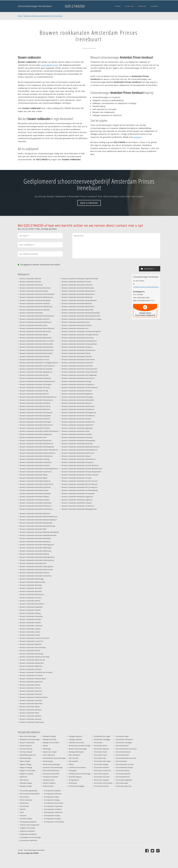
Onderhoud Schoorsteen (77, 767)
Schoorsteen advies (101, 746)
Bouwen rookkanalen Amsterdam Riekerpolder (78, 400)
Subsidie (23, 809)
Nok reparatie (73, 761)
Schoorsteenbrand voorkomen (126, 749)
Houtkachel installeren (51, 777)
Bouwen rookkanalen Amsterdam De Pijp (34, 391)
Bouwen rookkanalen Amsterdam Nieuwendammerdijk (81, 313)
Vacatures (23, 815)
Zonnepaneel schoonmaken (54, 803)
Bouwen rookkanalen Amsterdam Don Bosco (35, 406)
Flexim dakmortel (49, 755)
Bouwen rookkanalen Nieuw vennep (32, 660)
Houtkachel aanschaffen (51, 774)
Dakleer (45, 746)
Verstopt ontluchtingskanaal (29, 825)
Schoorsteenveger (122, 783)
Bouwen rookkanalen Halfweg (30, 613)
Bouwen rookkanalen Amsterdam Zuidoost (35, 573)
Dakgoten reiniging (26, 774)
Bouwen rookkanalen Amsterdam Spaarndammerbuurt (81, 447)
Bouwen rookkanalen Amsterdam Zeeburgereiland (37, 557)
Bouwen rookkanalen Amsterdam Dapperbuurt (36, 372)
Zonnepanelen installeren (53, 809)
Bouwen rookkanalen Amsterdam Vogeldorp (77, 500)
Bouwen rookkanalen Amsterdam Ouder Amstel (78, 359)
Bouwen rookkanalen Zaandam (31, 716)
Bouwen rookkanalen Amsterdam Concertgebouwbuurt (39, 363)
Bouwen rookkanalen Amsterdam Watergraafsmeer (79, 509)
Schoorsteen (98, 742)
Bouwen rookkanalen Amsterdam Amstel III (35, 319)
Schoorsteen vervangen (124, 742)
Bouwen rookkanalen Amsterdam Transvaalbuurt (79, 459)
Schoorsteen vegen (122, 736)
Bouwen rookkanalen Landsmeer (31, 626)
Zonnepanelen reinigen (52, 815)
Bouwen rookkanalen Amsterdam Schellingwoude (79, 412)
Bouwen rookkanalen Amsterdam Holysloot (35, 465)
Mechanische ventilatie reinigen (80, 746)
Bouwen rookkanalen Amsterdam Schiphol (76, 419)
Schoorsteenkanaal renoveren (126, 758)
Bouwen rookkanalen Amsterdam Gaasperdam (36, 434)
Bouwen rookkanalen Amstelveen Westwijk (35, 310)
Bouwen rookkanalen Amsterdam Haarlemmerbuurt (38, 453)
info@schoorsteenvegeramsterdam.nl (146, 287)
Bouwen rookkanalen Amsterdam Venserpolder (78, 493)
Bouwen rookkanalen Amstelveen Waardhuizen (36, 306)
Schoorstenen (24, 797)
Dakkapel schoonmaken (51, 742)
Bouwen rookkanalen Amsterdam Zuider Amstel (36, 570)
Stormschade (24, 806)
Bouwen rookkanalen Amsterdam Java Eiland (35, 487)
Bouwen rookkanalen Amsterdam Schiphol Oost (78, 422)
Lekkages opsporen (75, 736)
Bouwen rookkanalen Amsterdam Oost (75, 328)
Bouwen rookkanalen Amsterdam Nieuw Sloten (78, 306)
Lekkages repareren (75, 739)
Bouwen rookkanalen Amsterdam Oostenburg (78, 338)
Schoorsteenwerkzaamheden (30, 794)
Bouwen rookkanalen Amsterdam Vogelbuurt (77, 497)
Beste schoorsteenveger (28, 736)
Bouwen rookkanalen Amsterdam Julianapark (35, 493)
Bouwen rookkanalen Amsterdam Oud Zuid (77, 356)
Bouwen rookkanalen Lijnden (30, 632)
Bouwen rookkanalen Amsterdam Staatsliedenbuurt (80, 450)
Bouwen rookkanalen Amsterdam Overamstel (77, 363)
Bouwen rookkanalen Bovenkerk (31, 588)
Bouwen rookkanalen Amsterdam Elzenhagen (35, 422)
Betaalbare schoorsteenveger (30, 739)
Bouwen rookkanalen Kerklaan (30, 623)
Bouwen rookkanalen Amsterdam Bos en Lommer (37, 341)
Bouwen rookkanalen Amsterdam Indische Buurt (36, 484)
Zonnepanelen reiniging (52, 819)
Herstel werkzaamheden (51, 770)
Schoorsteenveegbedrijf (124, 780)
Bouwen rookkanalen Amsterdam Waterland (35, 513)
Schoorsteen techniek (101, 786)
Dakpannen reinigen (50, 752)
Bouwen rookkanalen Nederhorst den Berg (34, 657)
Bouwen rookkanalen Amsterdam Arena (33, 325)
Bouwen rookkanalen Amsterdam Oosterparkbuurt (79, 341)
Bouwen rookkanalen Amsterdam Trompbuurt (78, 462)
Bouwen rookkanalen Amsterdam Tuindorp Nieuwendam (81, 472)
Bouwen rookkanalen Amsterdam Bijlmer (34, 335)
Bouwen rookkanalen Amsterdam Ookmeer (77, 325)
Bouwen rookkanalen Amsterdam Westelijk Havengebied (39, 532)
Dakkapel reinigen (26, 786)
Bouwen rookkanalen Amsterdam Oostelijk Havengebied (81, 331)
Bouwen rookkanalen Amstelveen (31, 285)
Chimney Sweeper (26, 752)
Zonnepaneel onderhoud (53, 794)
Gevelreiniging (48, 761)
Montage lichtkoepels (76, 752)
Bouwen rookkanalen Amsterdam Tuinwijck (77, 478)
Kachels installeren (49, 783)
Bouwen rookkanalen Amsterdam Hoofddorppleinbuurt (39, 469)
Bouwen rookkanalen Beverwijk (31, 585)
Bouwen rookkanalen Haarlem (30, 610)
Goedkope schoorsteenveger (53, 767)
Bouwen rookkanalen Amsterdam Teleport (76, 456)
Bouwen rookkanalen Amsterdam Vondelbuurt (78, 506)
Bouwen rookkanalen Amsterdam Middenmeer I (78, 294)
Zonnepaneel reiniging (52, 800)
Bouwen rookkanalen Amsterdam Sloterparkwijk (78, 440)
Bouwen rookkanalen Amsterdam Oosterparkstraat (79, 344)
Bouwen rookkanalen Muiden (30, 650)
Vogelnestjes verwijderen (28, 834)
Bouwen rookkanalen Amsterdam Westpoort (35, 542)
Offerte (71, 764)
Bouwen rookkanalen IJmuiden (30, 619)
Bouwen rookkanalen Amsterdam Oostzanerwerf (79, 350)
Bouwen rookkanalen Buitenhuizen (32, 594)
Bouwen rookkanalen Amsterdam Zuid (33, 563)
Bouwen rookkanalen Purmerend (31, 675)
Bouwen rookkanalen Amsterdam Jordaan (34, 490)
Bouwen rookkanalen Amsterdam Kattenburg (35, 503)
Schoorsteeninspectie (123, 752)
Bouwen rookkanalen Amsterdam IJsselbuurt (35, 481)
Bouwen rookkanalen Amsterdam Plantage (76, 381)
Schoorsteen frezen (100, 752)
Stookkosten (24, 803)
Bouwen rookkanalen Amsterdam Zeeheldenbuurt (37, 560)
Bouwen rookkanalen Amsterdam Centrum (34, 359)
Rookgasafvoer (74, 780)
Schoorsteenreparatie (123, 774)
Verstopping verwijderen (28, 822)
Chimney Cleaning (26, 749)
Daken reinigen (25, 761)
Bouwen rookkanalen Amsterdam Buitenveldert (36, 353)
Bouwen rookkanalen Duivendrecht (32, 604)
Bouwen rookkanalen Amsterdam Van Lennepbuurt (80, 487)
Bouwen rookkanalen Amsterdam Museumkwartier (79, 300)
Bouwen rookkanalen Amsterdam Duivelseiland (36, 412)
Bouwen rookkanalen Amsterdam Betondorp (35, 331)
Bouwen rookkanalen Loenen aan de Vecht (35, 638)
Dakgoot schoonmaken (28, 770)
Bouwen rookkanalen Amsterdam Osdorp (76, 353)
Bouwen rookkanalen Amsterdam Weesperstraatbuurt (38, 520)
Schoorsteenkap (121, 761)
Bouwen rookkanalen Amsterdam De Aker (34, 375)
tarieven (137, 137)
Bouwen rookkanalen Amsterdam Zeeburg (34, 554)
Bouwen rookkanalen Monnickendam (33, 647)
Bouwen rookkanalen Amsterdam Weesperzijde (36, 523)
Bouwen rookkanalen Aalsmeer (30, 279)
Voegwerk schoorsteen (28, 828)
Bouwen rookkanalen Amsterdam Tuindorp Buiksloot (80, 465)
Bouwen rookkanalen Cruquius (30, 598)
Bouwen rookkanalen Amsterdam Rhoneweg (77, 397)
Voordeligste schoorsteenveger (30, 837)
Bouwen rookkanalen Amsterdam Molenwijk (77, 297)
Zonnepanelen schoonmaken (54, 822)
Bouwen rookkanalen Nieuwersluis (32, 663)
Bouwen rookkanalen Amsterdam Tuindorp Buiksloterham (82, 469)
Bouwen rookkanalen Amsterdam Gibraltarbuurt (36, 444)
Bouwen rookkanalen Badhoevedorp (32, 582)
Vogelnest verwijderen (27, 831)
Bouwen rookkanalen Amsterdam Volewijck (77, 503)
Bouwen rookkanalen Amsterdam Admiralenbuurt (37, 316)
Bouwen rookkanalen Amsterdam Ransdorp (77, 391)
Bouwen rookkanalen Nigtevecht (31, 666)
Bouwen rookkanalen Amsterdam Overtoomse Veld (79, 372)
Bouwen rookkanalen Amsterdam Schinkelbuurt (78, 416)
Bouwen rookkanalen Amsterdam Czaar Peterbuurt (37, 366)
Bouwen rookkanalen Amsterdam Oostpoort (77, 347)
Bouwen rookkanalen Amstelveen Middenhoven (36, 297)
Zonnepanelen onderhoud (53, 812)
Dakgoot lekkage (25, 764)
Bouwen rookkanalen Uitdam (30, 685)
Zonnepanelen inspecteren (53, 806)
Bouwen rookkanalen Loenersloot (31, 641)
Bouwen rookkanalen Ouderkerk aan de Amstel (36, 672)
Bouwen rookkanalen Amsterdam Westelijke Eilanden (38, 535)
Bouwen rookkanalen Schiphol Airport (33, 679)
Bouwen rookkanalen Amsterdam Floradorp (35, 428)
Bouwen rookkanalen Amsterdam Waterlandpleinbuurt (39, 516)
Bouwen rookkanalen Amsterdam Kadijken (34, 497)
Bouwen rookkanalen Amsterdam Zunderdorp (36, 576)
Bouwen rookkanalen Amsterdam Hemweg (34, 459)
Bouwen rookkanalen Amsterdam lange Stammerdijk (80, 279)
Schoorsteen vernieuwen (124, 739)
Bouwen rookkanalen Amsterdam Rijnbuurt (77, 403)
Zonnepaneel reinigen (52, 797)
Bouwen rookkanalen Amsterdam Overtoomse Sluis (80, 369)
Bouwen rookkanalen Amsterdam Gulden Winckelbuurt (39, 450)
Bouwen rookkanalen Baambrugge (32, 579)
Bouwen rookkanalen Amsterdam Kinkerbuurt (36, 506)
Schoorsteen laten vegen (102, 761)
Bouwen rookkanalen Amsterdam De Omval (35, 387)
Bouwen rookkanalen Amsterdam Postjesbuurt (78, 384)
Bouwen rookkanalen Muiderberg (31, 654)
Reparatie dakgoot (75, 777)
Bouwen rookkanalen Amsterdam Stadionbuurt (78, 453)
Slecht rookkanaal (26, 800)
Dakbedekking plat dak (28, 755)
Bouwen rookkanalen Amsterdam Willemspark (36, 548)
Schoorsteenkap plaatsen (124, 767)
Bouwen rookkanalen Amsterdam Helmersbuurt (36, 456)
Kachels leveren (48, 786)
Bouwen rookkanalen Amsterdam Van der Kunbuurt (80, 481)
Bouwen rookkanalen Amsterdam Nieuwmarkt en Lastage (82, 319)
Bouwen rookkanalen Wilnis (29, 713)
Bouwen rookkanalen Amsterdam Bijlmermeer (36, 338)
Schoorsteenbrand (122, 746)
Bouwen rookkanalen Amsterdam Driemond (35, 409)
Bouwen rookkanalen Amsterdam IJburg (33, 475)
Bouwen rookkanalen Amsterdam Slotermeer (77, 437)
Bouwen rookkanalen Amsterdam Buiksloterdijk (36, 344)
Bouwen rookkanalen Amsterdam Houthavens (36, 472)
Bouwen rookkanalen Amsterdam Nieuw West (78, 310)
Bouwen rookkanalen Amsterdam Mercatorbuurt (78, 291)
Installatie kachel (49, 780)
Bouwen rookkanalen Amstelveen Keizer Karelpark (37, 294)
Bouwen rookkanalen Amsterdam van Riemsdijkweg (80, 490)
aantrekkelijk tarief (50, 65)
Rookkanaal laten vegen (102, 736)
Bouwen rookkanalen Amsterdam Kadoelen (35, 500)
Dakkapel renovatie (49, 739)
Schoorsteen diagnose (101, 749)
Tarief (22, 812)
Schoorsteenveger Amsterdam (35, 6)
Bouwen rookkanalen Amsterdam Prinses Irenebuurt (43, 16)
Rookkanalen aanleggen (102, 739)
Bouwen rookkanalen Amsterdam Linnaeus (77, 282)
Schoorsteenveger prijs (124, 786)
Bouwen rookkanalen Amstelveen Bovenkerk (35, 288)
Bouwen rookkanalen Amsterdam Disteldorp (35, 403)
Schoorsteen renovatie (102, 777)
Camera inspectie (26, 746)
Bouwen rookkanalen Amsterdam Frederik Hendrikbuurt (39, 431)
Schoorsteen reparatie (101, 780)
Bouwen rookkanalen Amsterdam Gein (33, 437)
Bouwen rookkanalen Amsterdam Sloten (76, 431)
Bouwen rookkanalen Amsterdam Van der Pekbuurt (80, 484)
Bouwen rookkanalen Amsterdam (31, 313)
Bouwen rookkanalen (27, 742)
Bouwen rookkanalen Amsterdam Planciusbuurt (78, 378)
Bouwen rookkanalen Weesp (30, 707)
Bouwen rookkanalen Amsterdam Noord (76, 322)
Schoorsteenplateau (123, 770)
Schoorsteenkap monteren (125, 764)
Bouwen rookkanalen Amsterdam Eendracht (35, 419)
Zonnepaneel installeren (52, 791)
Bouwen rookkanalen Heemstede (31, 616)
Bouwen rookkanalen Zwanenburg (32, 722)
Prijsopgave (73, 770)
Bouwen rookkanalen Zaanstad (30, 719)
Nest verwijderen (75, 755)
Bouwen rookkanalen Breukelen (31, 591)
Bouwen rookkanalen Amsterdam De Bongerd (36, 384)
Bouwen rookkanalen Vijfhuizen (31, 691)
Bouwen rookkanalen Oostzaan (31, 669)
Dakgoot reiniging (26, 767)
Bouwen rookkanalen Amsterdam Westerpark (35, 538)
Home (20, 16)
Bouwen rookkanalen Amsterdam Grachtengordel (37, 447)
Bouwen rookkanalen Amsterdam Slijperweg (77, 428)
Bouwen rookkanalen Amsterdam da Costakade (36, 369)
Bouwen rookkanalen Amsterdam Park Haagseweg (79, 375)
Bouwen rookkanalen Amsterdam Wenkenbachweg (37, 526)
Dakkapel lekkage (26, 783)
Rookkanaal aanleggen (77, 786)
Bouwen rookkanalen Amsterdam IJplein (34, 478)
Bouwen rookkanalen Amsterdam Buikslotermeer (37, 350)
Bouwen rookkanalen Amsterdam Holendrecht (36, 462)
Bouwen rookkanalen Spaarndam (31, 682)
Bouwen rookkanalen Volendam (31, 700)
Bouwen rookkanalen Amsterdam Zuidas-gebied (36, 566)
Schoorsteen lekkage (101, 764)
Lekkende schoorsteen (77, 742)
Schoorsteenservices (123, 777)
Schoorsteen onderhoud (102, 770)
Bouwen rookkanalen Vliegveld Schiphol (34, 697)
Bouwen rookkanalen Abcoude (30, 282)
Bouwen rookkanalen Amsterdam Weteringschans (37, 545)
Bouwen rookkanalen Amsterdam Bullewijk (35, 356)
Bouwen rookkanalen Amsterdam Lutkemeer (77, 285)
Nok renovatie (74, 758)
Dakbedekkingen (26, 758)
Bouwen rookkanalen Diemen (30, 601)
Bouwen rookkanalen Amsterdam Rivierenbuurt (78, 406)
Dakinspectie (24, 780)
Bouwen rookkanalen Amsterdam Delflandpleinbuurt (38, 397)
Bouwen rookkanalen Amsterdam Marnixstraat (78, 288)
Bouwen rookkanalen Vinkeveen (31, 694)
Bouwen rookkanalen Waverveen (31, 703)
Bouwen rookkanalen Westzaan (31, 710)
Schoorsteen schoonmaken (103, 783)
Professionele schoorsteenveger (80, 774)
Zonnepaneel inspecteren (28, 840)
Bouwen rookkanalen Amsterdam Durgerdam (35, 416)
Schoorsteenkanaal (122, 755)
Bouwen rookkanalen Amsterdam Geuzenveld (36, 440)
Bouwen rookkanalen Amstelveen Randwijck (35, 300)
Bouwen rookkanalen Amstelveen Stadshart (35, 303)
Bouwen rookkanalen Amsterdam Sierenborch (78, 425)
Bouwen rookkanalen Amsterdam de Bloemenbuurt (38, 381)
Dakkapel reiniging (49, 736)
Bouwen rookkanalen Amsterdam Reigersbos (77, 394)
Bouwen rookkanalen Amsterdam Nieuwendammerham (81, 316)
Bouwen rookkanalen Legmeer (30, 629)
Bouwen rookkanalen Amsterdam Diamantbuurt (36, 400)
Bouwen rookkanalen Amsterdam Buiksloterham (36, 347)
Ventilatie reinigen (26, 819)
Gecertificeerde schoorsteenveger (54, 758)
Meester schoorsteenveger (78, 749)
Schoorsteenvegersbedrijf (28, 791)
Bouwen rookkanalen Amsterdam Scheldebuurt (78, 409)
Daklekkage (47, 749)
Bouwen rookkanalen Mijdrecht (31, 644)
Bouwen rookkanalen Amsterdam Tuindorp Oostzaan (80, 475)
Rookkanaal (73, 783)
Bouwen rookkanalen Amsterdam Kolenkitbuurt (36, 509)
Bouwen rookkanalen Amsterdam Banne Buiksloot (37, 328)
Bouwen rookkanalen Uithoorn (30, 688)
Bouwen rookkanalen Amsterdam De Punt (34, 394)
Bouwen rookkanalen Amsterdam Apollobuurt (36, 322)
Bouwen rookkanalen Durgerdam (31, 607)
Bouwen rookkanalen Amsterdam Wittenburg (35, 551)
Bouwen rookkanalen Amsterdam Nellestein (77, 303)
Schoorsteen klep (100, 758)
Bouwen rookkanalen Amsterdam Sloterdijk (77, 434)
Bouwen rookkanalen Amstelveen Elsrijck (34, 291)
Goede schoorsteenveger (51, 764)
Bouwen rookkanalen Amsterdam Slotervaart (77, 444)
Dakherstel (23, 777)
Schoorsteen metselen (101, 767)
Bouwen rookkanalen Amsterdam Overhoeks (77, 366)
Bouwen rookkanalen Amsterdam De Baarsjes (35, 378)
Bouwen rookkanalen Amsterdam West (33, 529)
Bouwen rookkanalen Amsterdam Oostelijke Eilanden (80, 335)
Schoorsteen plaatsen (101, 774)
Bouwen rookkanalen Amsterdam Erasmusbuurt (36, 425)
